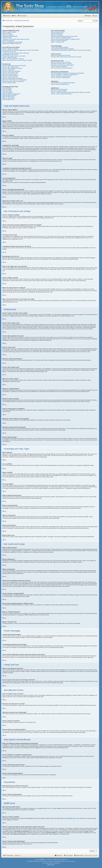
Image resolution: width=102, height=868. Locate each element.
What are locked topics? (9, 98)
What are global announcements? (11, 94)
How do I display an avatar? (10, 57)
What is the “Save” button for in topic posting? (14, 80)
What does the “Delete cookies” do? (12, 44)
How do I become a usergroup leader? (61, 38)
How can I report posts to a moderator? (13, 78)
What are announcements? (10, 95)
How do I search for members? (59, 66)
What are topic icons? (8, 100)
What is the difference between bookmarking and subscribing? (68, 73)
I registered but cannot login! (10, 36)
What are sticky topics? (9, 97)
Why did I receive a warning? (10, 77)
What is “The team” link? (58, 42)
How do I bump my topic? (9, 83)
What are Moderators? (57, 33)
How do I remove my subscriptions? (61, 78)
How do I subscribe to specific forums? (61, 76)
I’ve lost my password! (8, 41)
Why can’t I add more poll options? (12, 71)
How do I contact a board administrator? (62, 94)
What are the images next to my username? (14, 56)
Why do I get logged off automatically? (13, 42)
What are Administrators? (58, 32)
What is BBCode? (7, 88)
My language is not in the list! (10, 55)
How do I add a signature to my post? (12, 68)
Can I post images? (8, 92)
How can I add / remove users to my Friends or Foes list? (66, 57)
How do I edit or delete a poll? (10, 73)
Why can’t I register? (8, 35)
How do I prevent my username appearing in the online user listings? (21, 50)
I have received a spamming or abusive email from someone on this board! (71, 50)
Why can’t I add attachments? (10, 76)
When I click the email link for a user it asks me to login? (17, 60)
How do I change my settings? (10, 49)
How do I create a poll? (9, 70)
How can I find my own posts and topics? (62, 68)
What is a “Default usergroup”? (59, 41)
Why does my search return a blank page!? (63, 65)
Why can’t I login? (7, 38)
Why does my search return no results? (62, 64)
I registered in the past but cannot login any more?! (16, 39)
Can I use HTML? (7, 89)
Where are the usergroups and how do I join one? (64, 36)
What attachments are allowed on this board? (63, 83)
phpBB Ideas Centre (74, 818)
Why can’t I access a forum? (10, 74)
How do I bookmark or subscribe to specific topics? (65, 75)
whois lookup (16, 830)
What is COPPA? (7, 33)
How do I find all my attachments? (60, 84)
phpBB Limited (47, 808)
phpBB (71, 259)
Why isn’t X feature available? (59, 91)
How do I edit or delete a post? (11, 67)
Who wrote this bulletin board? (59, 89)
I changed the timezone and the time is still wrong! (16, 53)
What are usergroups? (57, 35)
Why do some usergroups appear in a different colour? (65, 39)
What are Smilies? (7, 91)
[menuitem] (89, 13)
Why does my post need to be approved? (13, 81)
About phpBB (22, 810)
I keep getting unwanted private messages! (62, 49)
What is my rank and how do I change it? (13, 59)
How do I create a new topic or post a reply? (14, 66)
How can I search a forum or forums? (61, 62)
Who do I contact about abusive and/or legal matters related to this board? (71, 92)
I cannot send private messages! (60, 47)
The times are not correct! (9, 52)
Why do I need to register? (9, 32)
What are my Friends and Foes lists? (61, 56)
